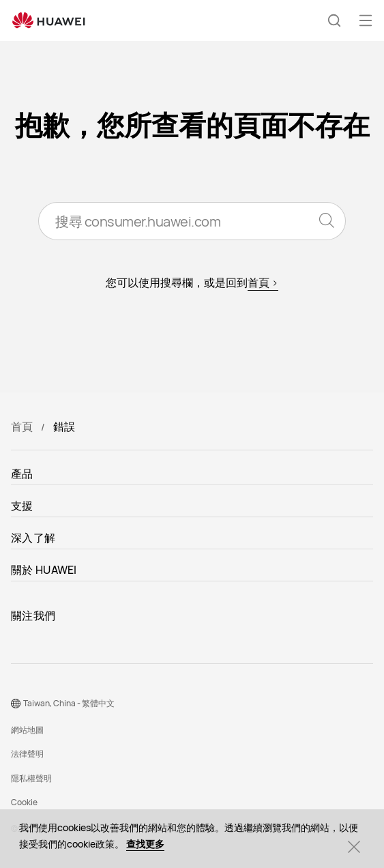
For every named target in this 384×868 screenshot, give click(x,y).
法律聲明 (27, 754)
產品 (22, 474)
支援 (22, 506)
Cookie (24, 802)
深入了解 (33, 538)
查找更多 (145, 844)
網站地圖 (27, 730)
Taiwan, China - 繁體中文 (69, 703)
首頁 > (263, 283)
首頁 (22, 426)
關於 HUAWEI (44, 570)
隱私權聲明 (31, 778)
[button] (334, 20)
